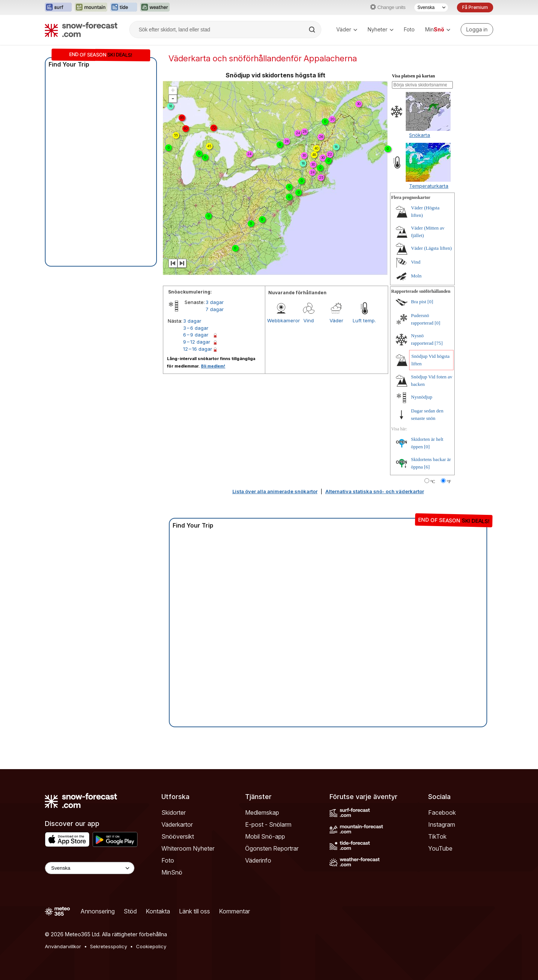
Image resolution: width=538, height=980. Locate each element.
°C (433, 482)
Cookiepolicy (151, 946)
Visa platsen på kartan (413, 76)
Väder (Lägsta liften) (431, 248)
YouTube (440, 848)
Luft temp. (364, 320)
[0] (430, 302)
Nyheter (381, 29)
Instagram (442, 824)
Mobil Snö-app (265, 836)
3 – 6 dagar (196, 328)
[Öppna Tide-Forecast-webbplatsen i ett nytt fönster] (124, 7)
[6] (427, 467)
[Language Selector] (90, 868)
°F (449, 482)
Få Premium (475, 7)
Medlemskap (262, 812)
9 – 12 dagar (197, 342)
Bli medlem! (213, 366)
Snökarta (420, 135)
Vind (309, 320)
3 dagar (215, 302)
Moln (416, 276)
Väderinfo (258, 860)
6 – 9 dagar (196, 335)
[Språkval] (431, 7)
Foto (409, 29)
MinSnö (172, 872)
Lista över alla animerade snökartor (275, 491)
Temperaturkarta (429, 186)
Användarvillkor (63, 946)
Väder (347, 29)
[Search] (313, 30)
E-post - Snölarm (268, 824)
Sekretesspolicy (109, 946)
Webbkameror (281, 320)
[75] (439, 343)
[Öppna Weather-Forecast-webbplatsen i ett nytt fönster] (155, 7)
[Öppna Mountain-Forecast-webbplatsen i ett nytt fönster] (91, 7)
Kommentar (234, 911)
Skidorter (174, 812)
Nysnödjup (422, 397)
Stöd (130, 911)
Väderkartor (177, 824)
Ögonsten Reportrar (272, 848)
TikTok (437, 836)
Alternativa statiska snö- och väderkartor (375, 491)
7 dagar (215, 309)
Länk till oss (194, 911)
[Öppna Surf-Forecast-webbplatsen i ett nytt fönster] (58, 7)
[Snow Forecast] (81, 30)
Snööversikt (178, 836)
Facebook (442, 812)
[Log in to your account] (477, 30)
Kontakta (158, 911)
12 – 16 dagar (198, 349)
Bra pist (419, 302)
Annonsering (98, 911)
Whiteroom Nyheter (188, 848)
